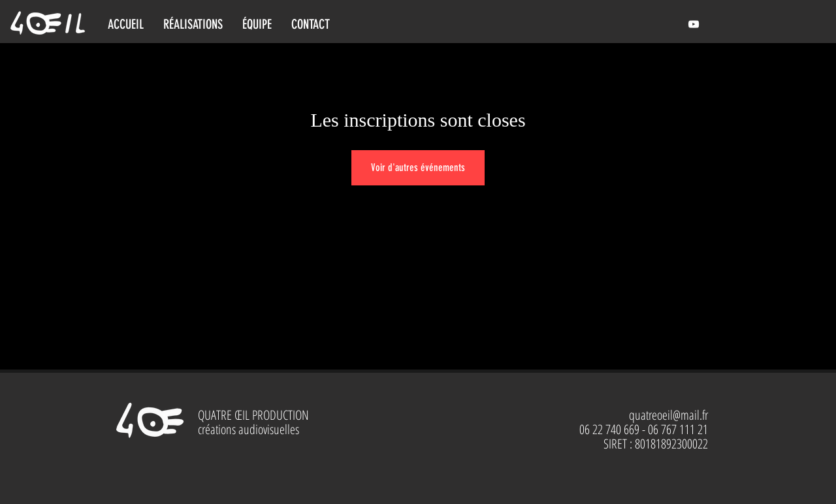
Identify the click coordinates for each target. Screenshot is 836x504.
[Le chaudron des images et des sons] (694, 24)
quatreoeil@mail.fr (668, 415)
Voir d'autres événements (418, 167)
